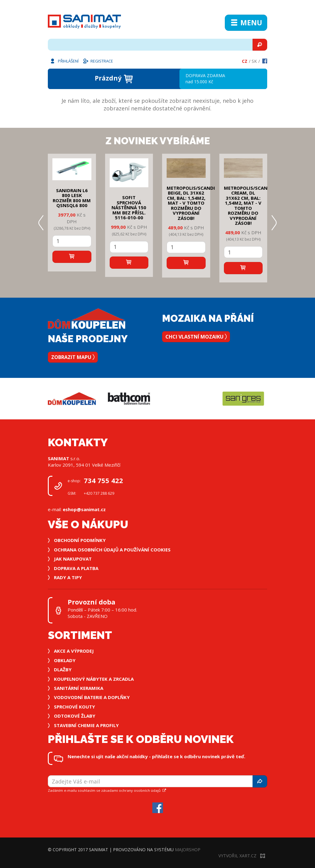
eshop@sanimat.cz (84, 509)
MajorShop (188, 850)
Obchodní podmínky (80, 540)
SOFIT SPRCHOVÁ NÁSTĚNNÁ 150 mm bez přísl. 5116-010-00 (129, 207)
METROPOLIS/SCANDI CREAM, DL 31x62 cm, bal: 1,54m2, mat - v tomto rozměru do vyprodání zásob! (248, 206)
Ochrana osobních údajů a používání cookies (112, 550)
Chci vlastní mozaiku (196, 337)
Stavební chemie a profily (86, 725)
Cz (245, 61)
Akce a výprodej (74, 651)
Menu (246, 23)
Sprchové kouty (74, 707)
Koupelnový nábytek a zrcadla (94, 679)
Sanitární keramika (79, 688)
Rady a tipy (68, 577)
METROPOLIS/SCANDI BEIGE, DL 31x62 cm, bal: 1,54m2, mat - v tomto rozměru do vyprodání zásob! (191, 203)
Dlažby (63, 669)
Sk (254, 61)
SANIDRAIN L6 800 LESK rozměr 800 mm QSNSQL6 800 (72, 198)
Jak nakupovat (73, 559)
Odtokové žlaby (75, 716)
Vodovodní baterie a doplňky (92, 697)
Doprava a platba (76, 568)
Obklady (65, 660)
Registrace (98, 61)
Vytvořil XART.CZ (242, 856)
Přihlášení (64, 61)
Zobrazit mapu (73, 357)
